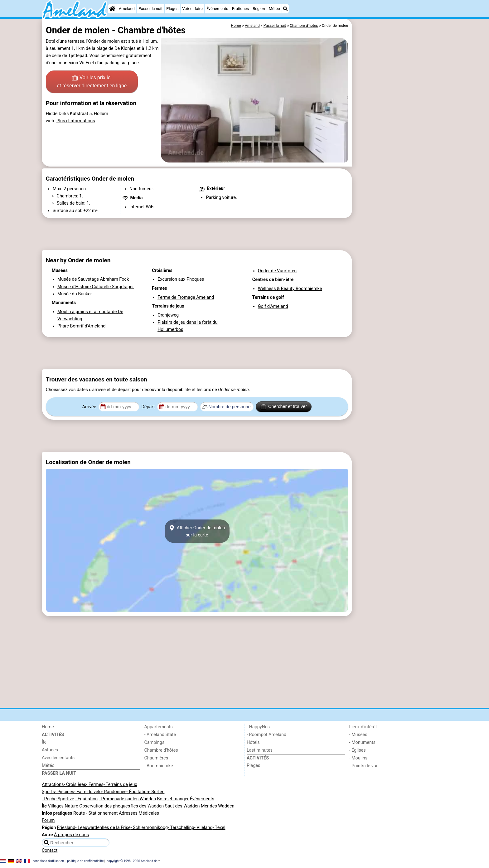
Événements (217, 9)
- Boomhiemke (159, 766)
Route (79, 813)
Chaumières (156, 758)
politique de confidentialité (85, 861)
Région (259, 9)
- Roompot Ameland (266, 735)
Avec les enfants (58, 758)
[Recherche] (285, 9)
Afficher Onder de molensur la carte (197, 531)
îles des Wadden (148, 806)
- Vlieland (203, 828)
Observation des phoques (105, 806)
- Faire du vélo (88, 792)
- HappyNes (258, 727)
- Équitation (138, 792)
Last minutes (260, 750)
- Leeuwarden (89, 828)
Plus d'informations (76, 121)
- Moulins (358, 758)
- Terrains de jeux (120, 785)
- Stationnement (102, 813)
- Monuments (363, 742)
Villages (56, 806)
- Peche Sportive (58, 799)
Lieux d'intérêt (363, 727)
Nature (72, 806)
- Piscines (65, 792)
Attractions (53, 785)
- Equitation (86, 799)
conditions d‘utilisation (48, 861)
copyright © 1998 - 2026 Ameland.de (132, 861)
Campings (155, 742)
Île (44, 742)
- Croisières (75, 785)
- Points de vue (364, 766)
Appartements (159, 727)
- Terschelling (181, 828)
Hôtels (253, 742)
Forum (48, 820)
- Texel (219, 828)
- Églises (358, 750)
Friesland (66, 828)
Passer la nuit (150, 9)
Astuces (50, 750)
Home (48, 727)
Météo (274, 9)
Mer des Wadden (218, 806)
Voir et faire (192, 9)
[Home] (112, 9)
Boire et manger (173, 799)
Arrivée (90, 407)
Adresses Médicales (139, 813)
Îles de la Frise (116, 828)
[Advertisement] (400, 162)
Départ (149, 407)
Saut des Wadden (182, 806)
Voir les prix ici (92, 82)
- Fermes (95, 785)
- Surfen (157, 792)
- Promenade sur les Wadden (127, 799)
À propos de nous (71, 835)
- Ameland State (160, 735)
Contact (50, 850)
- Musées (358, 735)
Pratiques (240, 9)
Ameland (127, 9)
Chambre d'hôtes (161, 750)
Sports (48, 792)
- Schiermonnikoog (149, 828)
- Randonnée (114, 792)
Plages (172, 9)
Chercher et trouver (284, 407)
